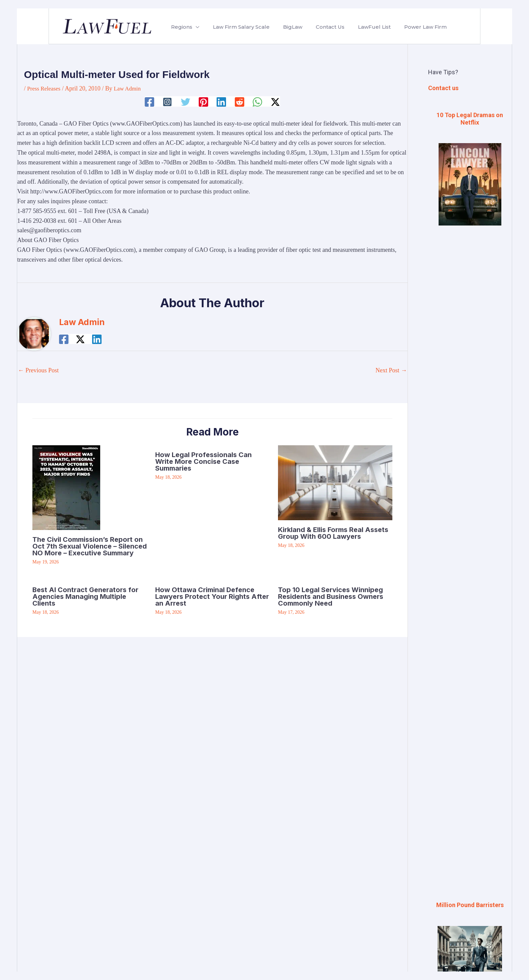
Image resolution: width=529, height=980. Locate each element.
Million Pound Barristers (470, 905)
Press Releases (45, 88)
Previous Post (38, 370)
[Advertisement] (470, 344)
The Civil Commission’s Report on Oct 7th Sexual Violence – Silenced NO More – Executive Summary (90, 546)
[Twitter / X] (277, 102)
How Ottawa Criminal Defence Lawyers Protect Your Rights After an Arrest (212, 596)
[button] (194, 27)
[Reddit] (240, 102)
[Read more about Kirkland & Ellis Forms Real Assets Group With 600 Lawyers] (335, 482)
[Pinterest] (203, 102)
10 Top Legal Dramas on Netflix (470, 119)
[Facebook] (148, 102)
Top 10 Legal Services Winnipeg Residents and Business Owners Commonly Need (331, 596)
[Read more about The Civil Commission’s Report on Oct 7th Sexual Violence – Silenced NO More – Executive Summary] (66, 487)
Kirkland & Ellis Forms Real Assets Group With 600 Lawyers (333, 533)
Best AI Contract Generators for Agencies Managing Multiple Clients (85, 596)
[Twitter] (185, 102)
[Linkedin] (222, 102)
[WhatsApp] (258, 102)
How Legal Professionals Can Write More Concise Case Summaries (203, 461)
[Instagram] (166, 102)
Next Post (391, 370)
